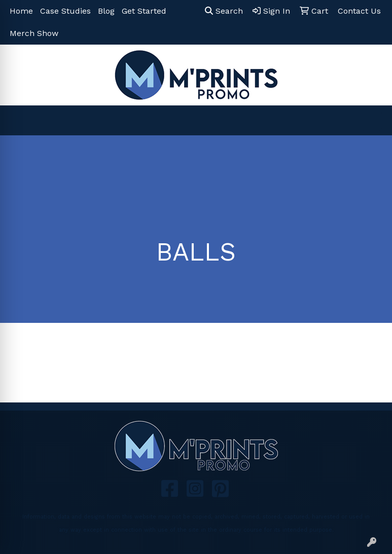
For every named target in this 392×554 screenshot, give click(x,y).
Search (224, 11)
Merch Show (34, 33)
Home (21, 11)
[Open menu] (372, 121)
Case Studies (65, 11)
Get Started (144, 11)
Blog (106, 11)
